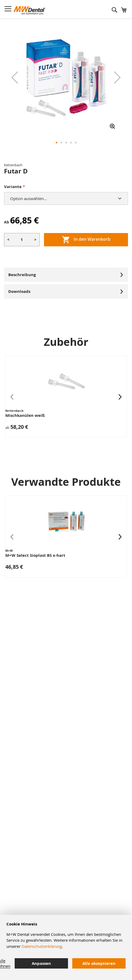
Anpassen (41, 963)
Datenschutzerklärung (42, 946)
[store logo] (30, 10)
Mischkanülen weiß (25, 415)
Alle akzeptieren (99, 963)
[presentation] (120, 396)
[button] (15, 77)
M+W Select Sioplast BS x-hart (35, 555)
